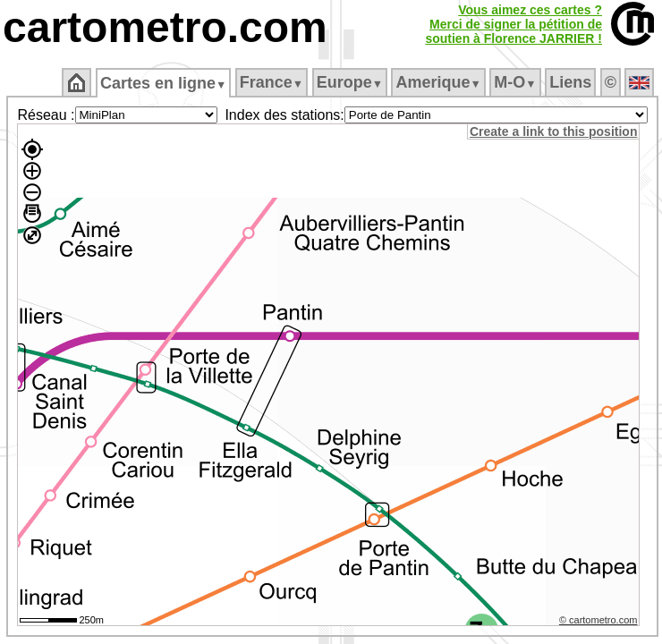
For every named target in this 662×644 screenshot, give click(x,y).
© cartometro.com (598, 620)
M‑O (515, 82)
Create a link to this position (553, 131)
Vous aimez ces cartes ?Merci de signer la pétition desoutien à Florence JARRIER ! (513, 24)
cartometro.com (165, 27)
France (272, 82)
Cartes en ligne (163, 83)
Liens (570, 82)
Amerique (438, 82)
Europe (350, 82)
